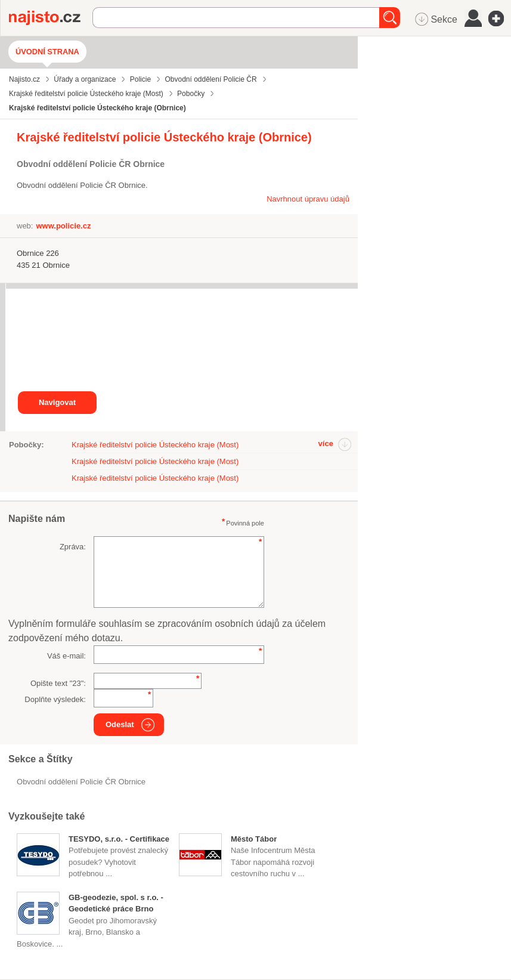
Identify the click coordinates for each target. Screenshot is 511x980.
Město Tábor (254, 839)
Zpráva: (73, 547)
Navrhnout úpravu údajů (308, 199)
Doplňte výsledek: (55, 699)
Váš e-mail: (66, 656)
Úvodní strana (47, 52)
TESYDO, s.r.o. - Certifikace (119, 839)
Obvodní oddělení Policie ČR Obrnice (81, 782)
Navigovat (57, 402)
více (326, 443)
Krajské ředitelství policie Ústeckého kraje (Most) (155, 445)
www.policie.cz (63, 226)
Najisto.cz (51, 18)
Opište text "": (58, 683)
